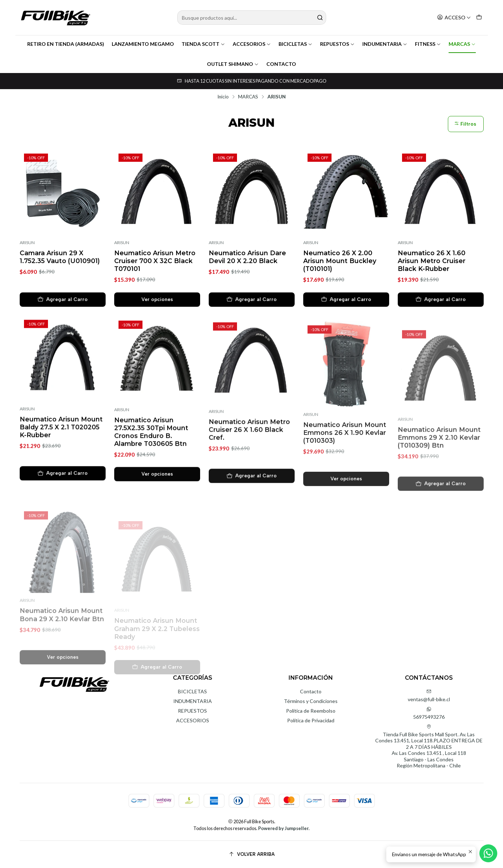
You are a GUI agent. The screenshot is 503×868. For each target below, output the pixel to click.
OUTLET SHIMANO (233, 64)
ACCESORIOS (252, 44)
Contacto (311, 691)
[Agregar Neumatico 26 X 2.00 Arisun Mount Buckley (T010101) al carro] (346, 300)
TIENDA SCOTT (203, 44)
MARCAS (462, 44)
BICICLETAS (296, 44)
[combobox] (252, 18)
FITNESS (428, 44)
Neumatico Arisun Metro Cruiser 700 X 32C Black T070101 (155, 261)
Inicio (223, 97)
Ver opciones (157, 299)
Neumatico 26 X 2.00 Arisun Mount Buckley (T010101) (340, 261)
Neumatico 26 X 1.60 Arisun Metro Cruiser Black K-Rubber (432, 261)
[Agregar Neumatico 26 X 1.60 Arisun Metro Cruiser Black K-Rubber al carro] (441, 300)
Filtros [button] (465, 124)
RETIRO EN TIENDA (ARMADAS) (66, 44)
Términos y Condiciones (311, 701)
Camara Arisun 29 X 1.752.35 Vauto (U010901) (60, 257)
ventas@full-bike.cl (429, 696)
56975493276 (429, 713)
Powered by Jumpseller (283, 828)
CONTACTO (281, 64)
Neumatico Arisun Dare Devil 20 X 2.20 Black (247, 257)
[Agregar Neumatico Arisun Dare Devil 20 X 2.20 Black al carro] (252, 300)
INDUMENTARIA (385, 44)
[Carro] (479, 18)
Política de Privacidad (311, 720)
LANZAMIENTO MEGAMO (143, 44)
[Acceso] (454, 18)
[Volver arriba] (252, 854)
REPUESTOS (337, 44)
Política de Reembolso (311, 711)
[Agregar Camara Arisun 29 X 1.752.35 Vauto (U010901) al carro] (63, 300)
